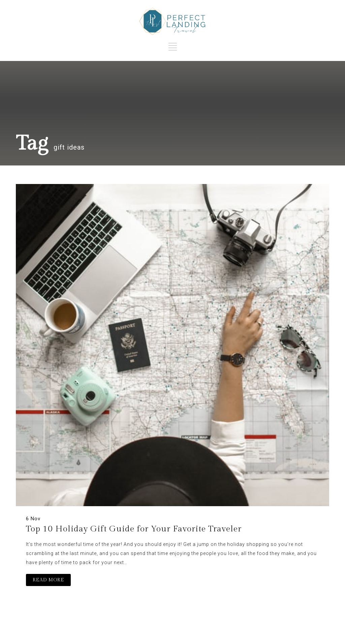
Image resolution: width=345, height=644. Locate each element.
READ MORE (48, 580)
